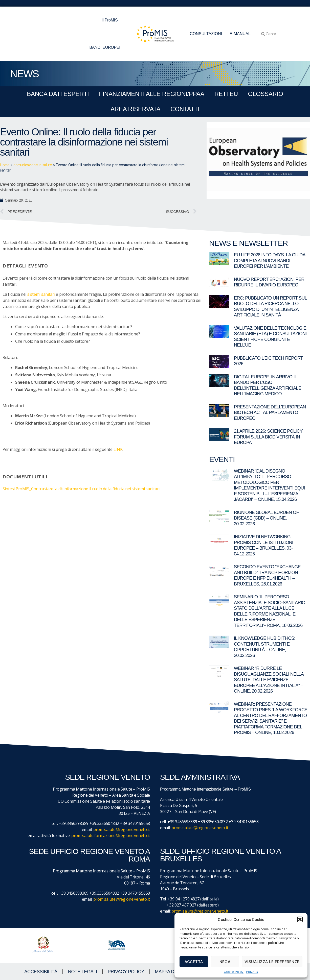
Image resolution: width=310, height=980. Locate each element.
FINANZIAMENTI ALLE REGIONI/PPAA (152, 94)
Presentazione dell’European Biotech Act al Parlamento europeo (270, 413)
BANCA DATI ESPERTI (58, 94)
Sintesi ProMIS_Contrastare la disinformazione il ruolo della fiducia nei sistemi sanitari (81, 489)
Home (5, 165)
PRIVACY (252, 972)
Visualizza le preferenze (272, 962)
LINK (118, 449)
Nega (225, 962)
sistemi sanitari (41, 294)
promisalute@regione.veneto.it (122, 829)
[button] (300, 919)
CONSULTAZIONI (206, 34)
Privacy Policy (126, 972)
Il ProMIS (111, 20)
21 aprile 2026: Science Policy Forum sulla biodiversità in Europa (268, 437)
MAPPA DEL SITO (173, 972)
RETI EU (226, 94)
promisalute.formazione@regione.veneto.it (111, 836)
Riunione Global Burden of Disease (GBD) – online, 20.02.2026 (266, 518)
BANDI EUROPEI (105, 47)
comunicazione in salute (33, 165)
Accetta (194, 962)
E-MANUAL (240, 34)
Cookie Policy (234, 972)
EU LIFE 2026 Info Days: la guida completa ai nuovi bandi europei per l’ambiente (270, 261)
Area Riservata (135, 109)
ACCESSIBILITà (41, 972)
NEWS (24, 74)
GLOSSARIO (266, 94)
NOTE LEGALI (83, 972)
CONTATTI (185, 109)
